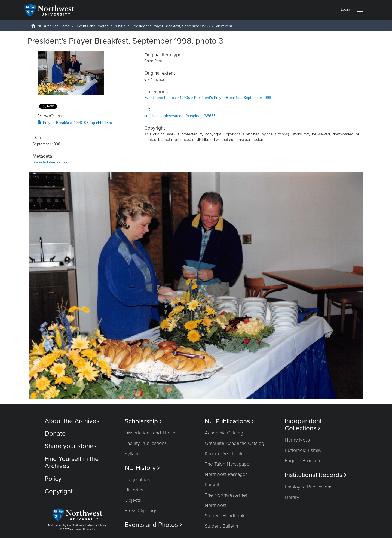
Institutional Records (316, 475)
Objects (133, 500)
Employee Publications (309, 487)
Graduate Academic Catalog (234, 443)
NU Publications (229, 421)
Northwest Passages (226, 474)
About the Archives (72, 421)
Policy (53, 479)
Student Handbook (225, 516)
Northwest (216, 505)
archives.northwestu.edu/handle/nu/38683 (180, 116)
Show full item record (50, 162)
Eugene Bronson (302, 461)
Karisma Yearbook (224, 454)
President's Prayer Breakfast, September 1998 (171, 26)
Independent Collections (303, 425)
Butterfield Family (303, 450)
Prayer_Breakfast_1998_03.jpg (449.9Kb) (75, 123)
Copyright (59, 491)
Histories (134, 490)
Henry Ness (297, 440)
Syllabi (131, 454)
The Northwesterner (226, 495)
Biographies (137, 479)
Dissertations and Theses (151, 433)
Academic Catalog (224, 433)
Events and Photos (93, 26)
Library (292, 497)
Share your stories (71, 446)
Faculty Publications (146, 443)
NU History (142, 468)
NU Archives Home (53, 26)
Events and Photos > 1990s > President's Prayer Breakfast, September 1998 (208, 98)
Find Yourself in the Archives (72, 462)
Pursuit (212, 485)
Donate (55, 434)
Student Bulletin (221, 526)
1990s (120, 26)
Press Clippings (141, 510)
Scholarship (143, 421)
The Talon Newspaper (228, 464)
